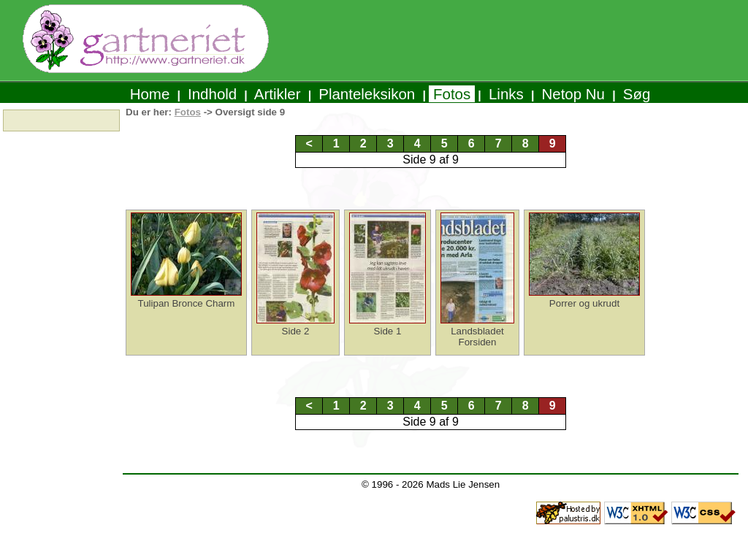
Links (506, 94)
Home (150, 94)
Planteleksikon (367, 94)
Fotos (452, 94)
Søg (637, 94)
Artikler (278, 94)
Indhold (212, 94)
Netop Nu (573, 94)
